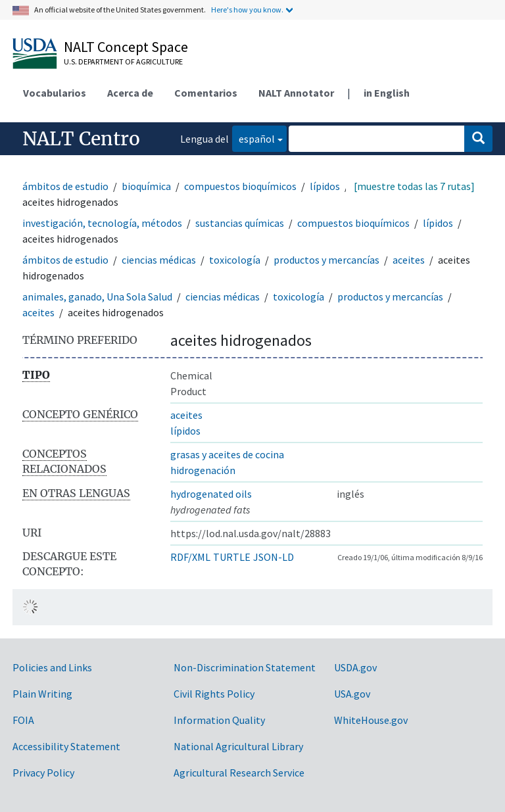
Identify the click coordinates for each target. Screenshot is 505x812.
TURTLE (232, 557)
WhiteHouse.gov (371, 720)
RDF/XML (190, 557)
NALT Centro (81, 139)
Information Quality (219, 720)
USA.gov (352, 694)
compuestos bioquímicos (240, 186)
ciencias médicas (159, 260)
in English (387, 93)
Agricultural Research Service (239, 773)
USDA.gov (355, 667)
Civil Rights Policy (214, 694)
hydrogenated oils (211, 494)
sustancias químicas (240, 223)
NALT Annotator (296, 93)
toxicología (235, 260)
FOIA (23, 720)
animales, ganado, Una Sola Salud (97, 297)
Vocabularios (55, 93)
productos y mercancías (326, 260)
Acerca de (130, 93)
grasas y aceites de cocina (227, 454)
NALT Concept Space (126, 47)
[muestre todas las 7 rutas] (414, 186)
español (253, 138)
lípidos (325, 186)
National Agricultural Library (238, 746)
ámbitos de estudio (65, 186)
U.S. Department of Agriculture (123, 61)
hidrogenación (203, 470)
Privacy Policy (43, 773)
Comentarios (206, 93)
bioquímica (146, 186)
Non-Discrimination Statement (245, 667)
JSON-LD (274, 557)
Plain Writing (42, 694)
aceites (409, 260)
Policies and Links (52, 667)
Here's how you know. (247, 10)
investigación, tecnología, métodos (102, 223)
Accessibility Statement (66, 746)
